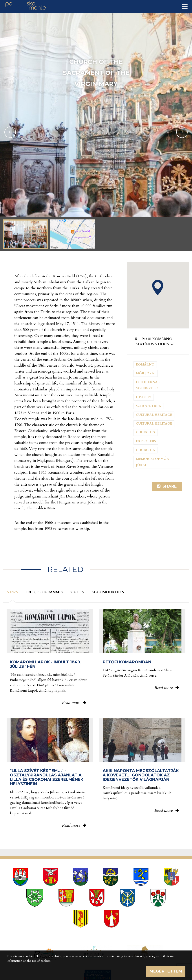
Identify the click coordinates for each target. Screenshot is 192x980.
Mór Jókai (146, 373)
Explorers (146, 441)
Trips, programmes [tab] (44, 592)
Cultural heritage (154, 415)
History (144, 397)
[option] (96, 132)
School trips (148, 406)
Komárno (145, 365)
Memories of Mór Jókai (152, 462)
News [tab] (12, 592)
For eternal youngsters (148, 385)
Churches (145, 432)
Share (167, 486)
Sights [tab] (77, 592)
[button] (158, 288)
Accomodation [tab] (108, 592)
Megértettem (166, 971)
